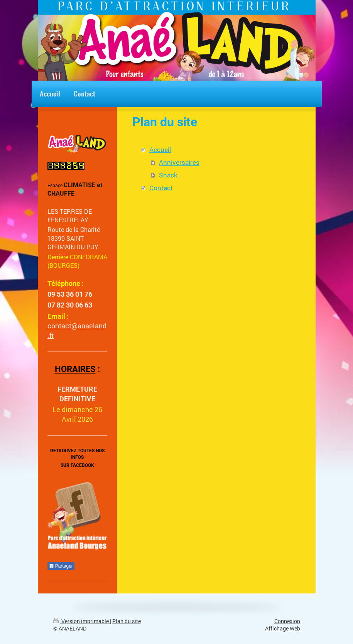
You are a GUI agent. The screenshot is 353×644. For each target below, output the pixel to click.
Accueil (160, 150)
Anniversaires (179, 162)
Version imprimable (82, 621)
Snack (168, 175)
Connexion (287, 621)
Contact (161, 188)
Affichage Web (283, 629)
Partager (61, 566)
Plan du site (127, 621)
